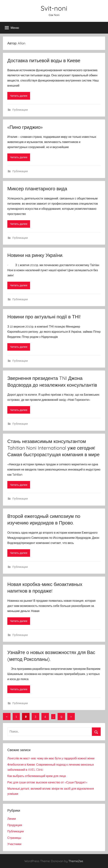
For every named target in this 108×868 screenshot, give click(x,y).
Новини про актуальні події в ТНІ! (44, 317)
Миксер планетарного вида (37, 189)
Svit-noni (54, 8)
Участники (14, 844)
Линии (12, 819)
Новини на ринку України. (35, 255)
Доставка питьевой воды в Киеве (44, 60)
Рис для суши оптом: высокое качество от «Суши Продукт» (47, 782)
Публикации (20, 110)
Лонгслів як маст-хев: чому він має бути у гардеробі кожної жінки (51, 758)
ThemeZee (76, 861)
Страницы (14, 838)
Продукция (15, 825)
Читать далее (19, 96)
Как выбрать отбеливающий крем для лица (37, 776)
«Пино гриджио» (25, 127)
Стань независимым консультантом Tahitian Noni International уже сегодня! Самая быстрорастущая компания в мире (53, 448)
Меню (12, 28)
